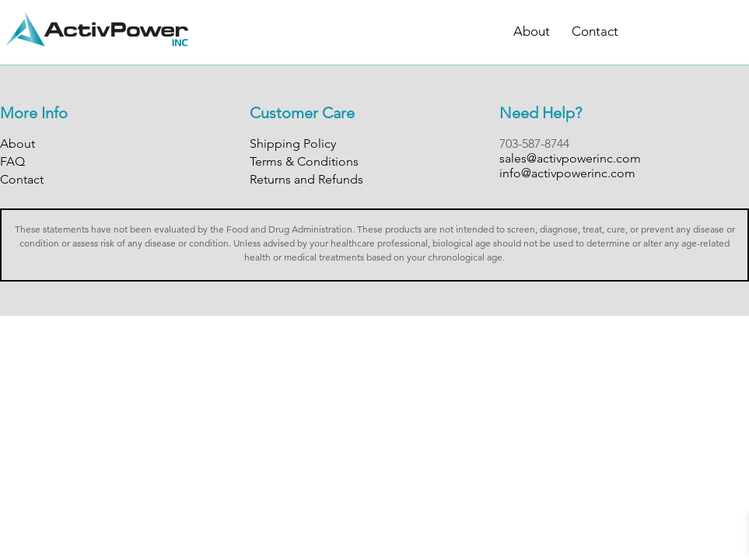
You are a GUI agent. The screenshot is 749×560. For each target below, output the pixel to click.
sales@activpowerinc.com (570, 158)
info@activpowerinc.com (567, 173)
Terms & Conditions (304, 161)
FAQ (12, 161)
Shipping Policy (293, 143)
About (532, 31)
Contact (595, 31)
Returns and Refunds (306, 179)
